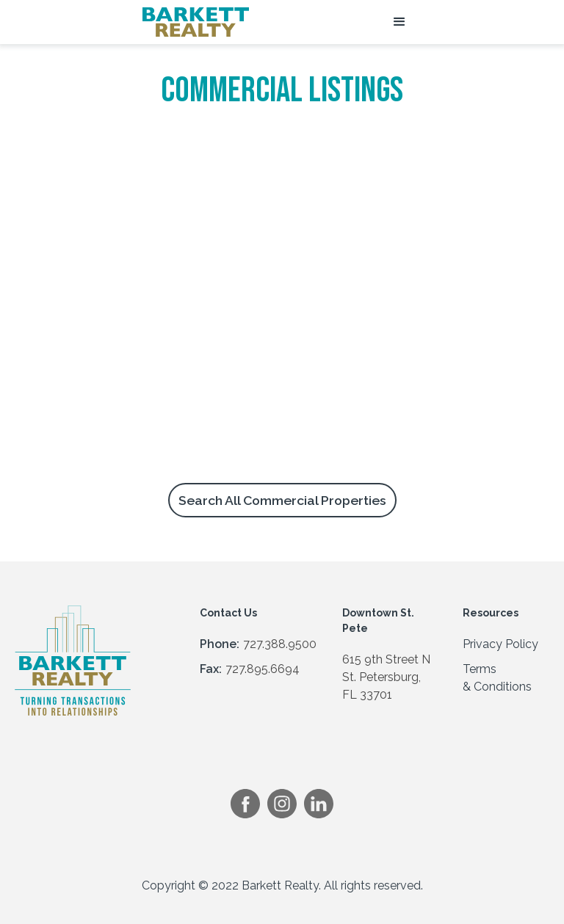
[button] (399, 22)
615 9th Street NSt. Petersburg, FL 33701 (386, 677)
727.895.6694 (263, 669)
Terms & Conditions (497, 678)
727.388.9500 (280, 644)
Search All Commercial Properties (282, 500)
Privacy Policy (500, 644)
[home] (196, 22)
